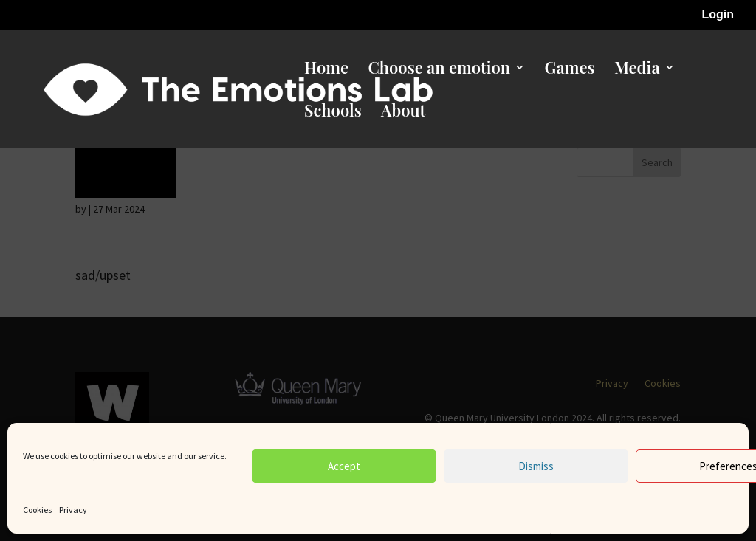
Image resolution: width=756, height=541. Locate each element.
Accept (344, 466)
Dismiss (536, 466)
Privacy (73, 510)
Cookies (37, 510)
